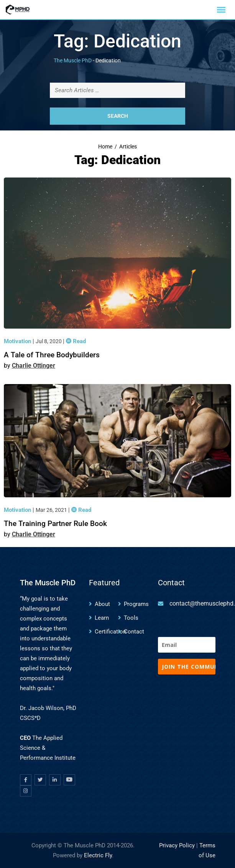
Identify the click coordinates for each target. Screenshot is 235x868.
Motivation (18, 341)
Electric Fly (98, 855)
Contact (134, 632)
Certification (110, 632)
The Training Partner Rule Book (55, 524)
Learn (102, 618)
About (102, 604)
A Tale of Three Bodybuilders (52, 355)
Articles (128, 147)
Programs (136, 604)
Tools (131, 618)
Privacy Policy (177, 845)
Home (105, 147)
